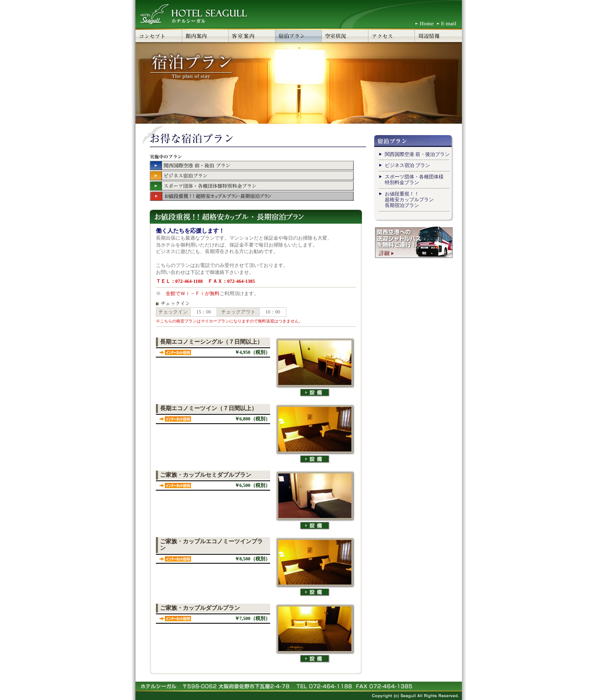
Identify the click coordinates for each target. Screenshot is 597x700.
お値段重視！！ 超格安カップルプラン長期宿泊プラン (409, 200)
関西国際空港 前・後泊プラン (417, 154)
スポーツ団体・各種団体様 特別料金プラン (414, 180)
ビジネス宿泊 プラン (407, 165)
